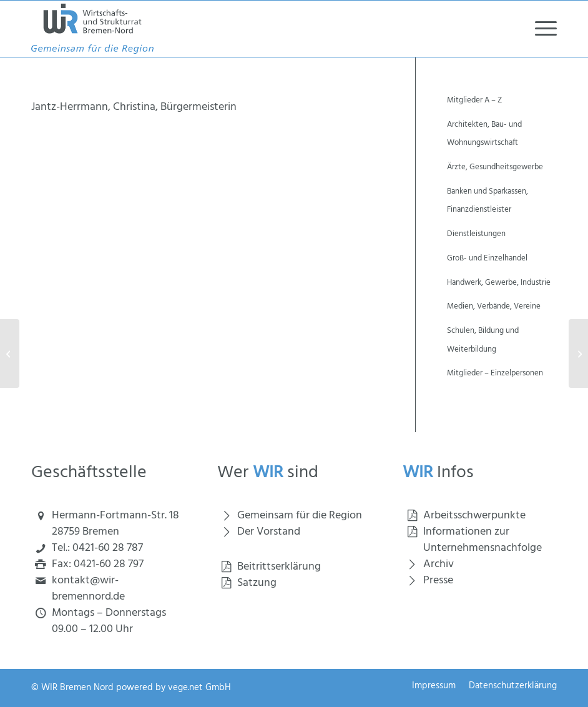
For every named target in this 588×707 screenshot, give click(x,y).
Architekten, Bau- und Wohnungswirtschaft (484, 134)
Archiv (439, 564)
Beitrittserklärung (279, 567)
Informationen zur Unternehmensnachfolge (483, 540)
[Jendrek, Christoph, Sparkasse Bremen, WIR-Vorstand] (578, 353)
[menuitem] (540, 29)
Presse (438, 581)
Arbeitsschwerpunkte (474, 516)
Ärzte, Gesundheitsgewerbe (495, 167)
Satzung (257, 583)
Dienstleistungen (476, 234)
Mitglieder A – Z (474, 100)
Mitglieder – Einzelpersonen (495, 373)
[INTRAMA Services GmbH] (10, 353)
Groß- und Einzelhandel (487, 258)
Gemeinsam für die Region (300, 516)
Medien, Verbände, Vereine (494, 306)
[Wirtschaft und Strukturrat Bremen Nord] (92, 29)
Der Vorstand (269, 532)
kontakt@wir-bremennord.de (88, 589)
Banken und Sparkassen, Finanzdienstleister (488, 201)
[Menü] (540, 29)
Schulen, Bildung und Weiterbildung (483, 340)
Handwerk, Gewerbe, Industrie (499, 283)
